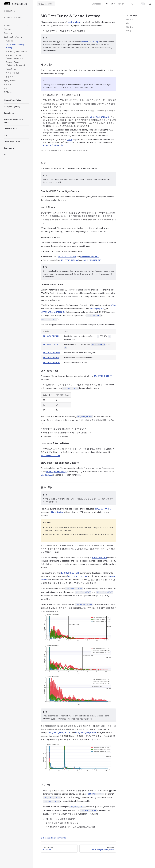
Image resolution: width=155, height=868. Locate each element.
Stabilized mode (99, 557)
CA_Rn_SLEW (47, 475)
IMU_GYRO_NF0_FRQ (90, 256)
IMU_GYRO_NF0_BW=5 (86, 733)
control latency (75, 22)
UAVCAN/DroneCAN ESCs (53, 312)
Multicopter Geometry (56, 471)
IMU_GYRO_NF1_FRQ (92, 260)
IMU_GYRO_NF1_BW (70, 260)
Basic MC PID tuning (90, 42)
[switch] (142, 4)
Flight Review (57, 512)
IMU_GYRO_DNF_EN (51, 336)
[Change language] (133, 4)
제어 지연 (130, 19)
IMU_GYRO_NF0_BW (67, 256)
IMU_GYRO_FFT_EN (50, 344)
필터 (128, 23)
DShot (113, 305)
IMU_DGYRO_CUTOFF (50, 455)
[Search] (46, 4)
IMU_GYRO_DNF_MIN (51, 353)
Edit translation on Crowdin (54, 838)
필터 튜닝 (130, 27)
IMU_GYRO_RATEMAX (99, 117)
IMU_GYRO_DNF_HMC (52, 363)
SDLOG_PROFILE (103, 509)
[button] (28, 11)
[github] (150, 4)
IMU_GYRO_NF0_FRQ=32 (60, 733)
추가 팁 (129, 31)
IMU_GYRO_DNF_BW (51, 358)
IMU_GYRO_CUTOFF (103, 376)
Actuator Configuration (54, 145)
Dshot (70, 139)
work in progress (97, 309)
